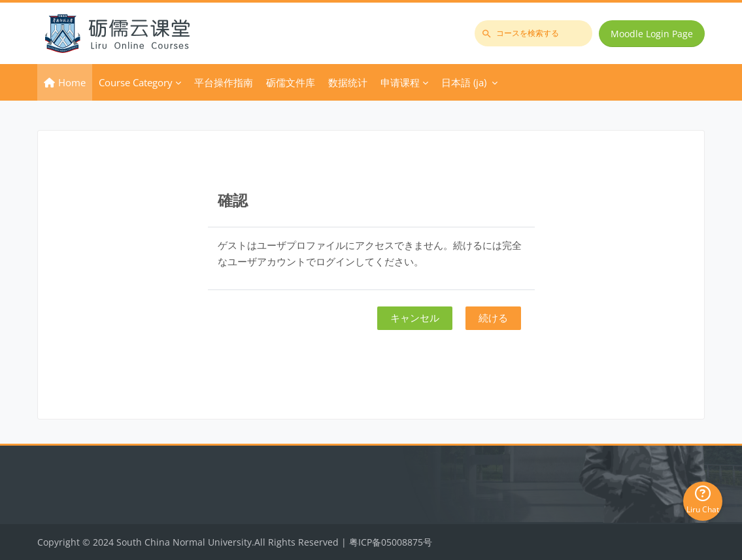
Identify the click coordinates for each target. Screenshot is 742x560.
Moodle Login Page (652, 34)
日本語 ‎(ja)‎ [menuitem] (464, 82)
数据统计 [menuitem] (348, 82)
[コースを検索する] (533, 33)
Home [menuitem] (72, 82)
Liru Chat (703, 500)
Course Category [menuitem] (136, 82)
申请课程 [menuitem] (400, 82)
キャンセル (415, 318)
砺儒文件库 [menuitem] (291, 82)
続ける (493, 318)
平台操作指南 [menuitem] (224, 82)
